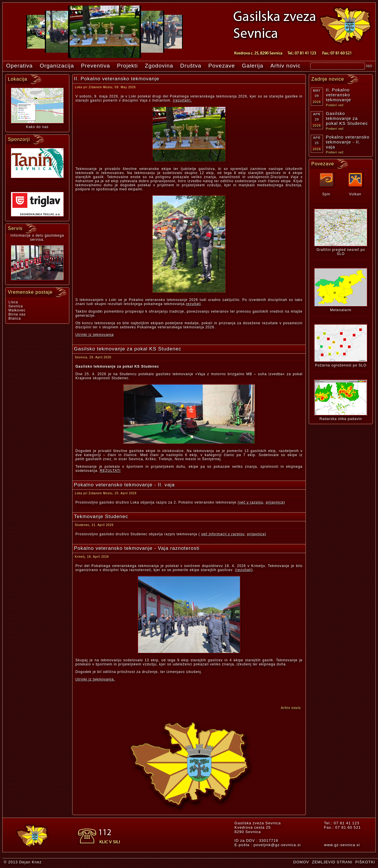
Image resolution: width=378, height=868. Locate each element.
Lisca (13, 302)
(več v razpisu (250, 502)
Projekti (127, 66)
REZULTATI (110, 471)
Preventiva (96, 66)
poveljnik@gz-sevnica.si (277, 845)
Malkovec (17, 310)
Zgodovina (159, 66)
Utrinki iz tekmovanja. (95, 679)
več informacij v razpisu (223, 534)
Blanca (15, 318)
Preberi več (335, 105)
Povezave (221, 66)
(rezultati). (182, 100)
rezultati (194, 304)
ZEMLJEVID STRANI (332, 862)
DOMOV (301, 862)
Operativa (19, 66)
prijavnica (275, 502)
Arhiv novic (285, 66)
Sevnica (16, 306)
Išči (369, 66)
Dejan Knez (30, 862)
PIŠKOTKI (365, 862)
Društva (191, 66)
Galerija (253, 66)
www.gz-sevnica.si (342, 845)
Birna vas (17, 314)
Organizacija (57, 66)
